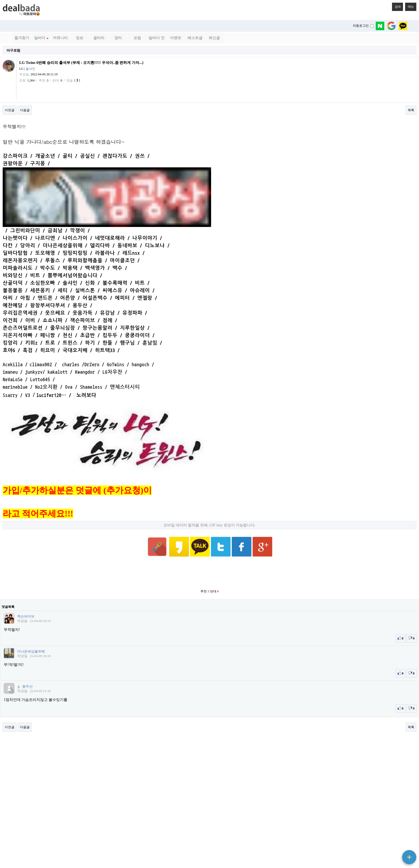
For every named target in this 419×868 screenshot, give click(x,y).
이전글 (10, 110)
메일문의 (64, 836)
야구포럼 (13, 50)
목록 (411, 110)
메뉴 (409, 6)
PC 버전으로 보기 (210, 863)
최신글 (214, 38)
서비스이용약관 (43, 836)
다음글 (25, 110)
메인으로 (398, 836)
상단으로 (398, 843)
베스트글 (195, 38)
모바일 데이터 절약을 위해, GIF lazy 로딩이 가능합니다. (210, 458)
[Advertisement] (210, 493)
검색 (396, 6)
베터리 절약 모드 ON (210, 854)
